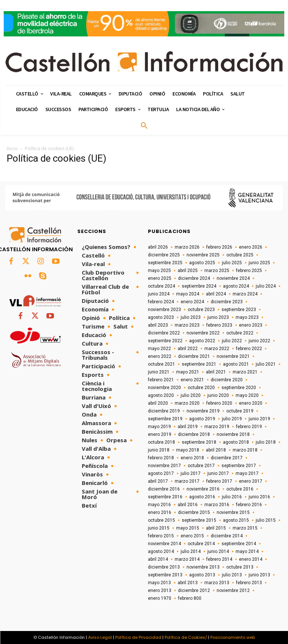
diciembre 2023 (227, 302)
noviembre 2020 (164, 388)
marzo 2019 (217, 427)
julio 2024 (266, 286)
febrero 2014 (219, 559)
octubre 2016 (240, 489)
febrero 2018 (161, 458)
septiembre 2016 (165, 497)
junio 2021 (159, 372)
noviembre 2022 (203, 333)
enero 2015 (192, 536)
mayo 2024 (188, 294)
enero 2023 (251, 325)
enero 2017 (251, 481)
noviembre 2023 (164, 310)
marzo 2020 (187, 403)
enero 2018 (192, 458)
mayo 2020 (247, 395)
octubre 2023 (201, 310)
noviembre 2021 (233, 356)
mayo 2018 (188, 450)
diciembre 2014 (227, 536)
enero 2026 (251, 247)
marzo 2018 (245, 450)
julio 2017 (191, 473)
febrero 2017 (219, 481)
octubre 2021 (161, 364)
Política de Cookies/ (186, 637)
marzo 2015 (245, 528)
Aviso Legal (100, 637)
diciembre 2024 (194, 278)
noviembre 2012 (233, 590)
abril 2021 (216, 372)
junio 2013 (259, 575)
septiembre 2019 (165, 419)
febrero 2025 (249, 271)
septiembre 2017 (239, 466)
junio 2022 (259, 341)
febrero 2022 (249, 349)
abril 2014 (158, 559)
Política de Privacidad (138, 637)
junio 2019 (259, 419)
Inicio (12, 148)
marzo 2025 (217, 271)
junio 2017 (218, 473)
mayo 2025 (159, 271)
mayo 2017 (247, 473)
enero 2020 (251, 403)
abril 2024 (216, 294)
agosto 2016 (202, 497)
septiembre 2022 (165, 341)
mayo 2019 (159, 427)
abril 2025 (188, 271)
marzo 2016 (217, 505)
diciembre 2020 (227, 380)
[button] (144, 126)
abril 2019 (188, 427)
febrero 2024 (161, 302)
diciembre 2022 (164, 333)
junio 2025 (259, 263)
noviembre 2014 (164, 544)
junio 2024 (159, 294)
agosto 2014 (161, 551)
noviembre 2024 (233, 278)
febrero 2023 (219, 325)
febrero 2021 (161, 380)
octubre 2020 (201, 388)
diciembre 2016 (164, 489)
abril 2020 (158, 403)
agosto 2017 (161, 473)
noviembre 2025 (203, 255)
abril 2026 (158, 247)
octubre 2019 (240, 411)
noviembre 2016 (203, 489)
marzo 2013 (217, 583)
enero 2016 (160, 512)
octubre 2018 (161, 442)
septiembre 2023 (239, 310)
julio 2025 (232, 263)
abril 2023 (158, 325)
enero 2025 (160, 278)
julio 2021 (266, 364)
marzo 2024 (245, 294)
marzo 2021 (245, 372)
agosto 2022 (202, 341)
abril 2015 (216, 528)
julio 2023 (191, 317)
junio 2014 (218, 551)
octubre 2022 (240, 333)
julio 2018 (266, 442)
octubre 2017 (201, 466)
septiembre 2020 (239, 388)
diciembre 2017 (227, 458)
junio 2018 (159, 450)
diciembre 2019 (164, 411)
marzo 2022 (217, 349)
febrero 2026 (219, 247)
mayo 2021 (188, 372)
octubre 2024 (161, 286)
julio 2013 (232, 575)
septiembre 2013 (165, 575)
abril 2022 (188, 349)
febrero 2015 (161, 536)
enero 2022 (160, 356)
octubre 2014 (201, 544)
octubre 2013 (240, 567)
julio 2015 (266, 520)
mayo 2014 (247, 551)
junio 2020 (218, 395)
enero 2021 (192, 380)
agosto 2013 (202, 575)
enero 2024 (192, 302)
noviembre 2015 (233, 512)
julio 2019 (232, 419)
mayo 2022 (159, 349)
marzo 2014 (187, 559)
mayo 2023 (247, 317)
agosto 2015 (236, 520)
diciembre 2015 (194, 512)
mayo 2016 (159, 505)
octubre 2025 (240, 255)
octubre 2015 (161, 520)
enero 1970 (160, 598)
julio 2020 (191, 395)
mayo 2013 (159, 583)
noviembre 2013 (203, 567)
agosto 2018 (236, 442)
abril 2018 (216, 450)
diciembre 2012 (194, 590)
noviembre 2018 (233, 434)
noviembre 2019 (203, 411)
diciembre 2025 (164, 255)
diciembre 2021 (194, 356)
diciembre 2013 (164, 567)
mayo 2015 (188, 528)
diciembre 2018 (194, 434)
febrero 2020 (219, 403)
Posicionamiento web (233, 637)
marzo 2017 (187, 481)
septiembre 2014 (239, 544)
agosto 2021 (236, 364)
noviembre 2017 (164, 466)
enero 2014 (251, 559)
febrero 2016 (249, 505)
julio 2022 (232, 341)
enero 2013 (160, 590)
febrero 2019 (249, 427)
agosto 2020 (161, 395)
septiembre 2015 (199, 520)
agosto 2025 (202, 263)
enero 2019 (160, 434)
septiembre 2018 (199, 442)
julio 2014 (191, 551)
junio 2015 (159, 528)
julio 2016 (232, 497)
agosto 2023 (161, 317)
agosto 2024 (236, 286)
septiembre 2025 (165, 263)
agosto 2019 (202, 419)
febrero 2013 (249, 583)
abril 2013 (188, 583)
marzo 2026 (187, 247)
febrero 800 (190, 598)
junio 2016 (259, 497)
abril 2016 (188, 505)
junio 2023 (218, 317)
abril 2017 (158, 481)
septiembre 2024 (199, 286)
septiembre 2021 (199, 364)
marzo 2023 (187, 325)
